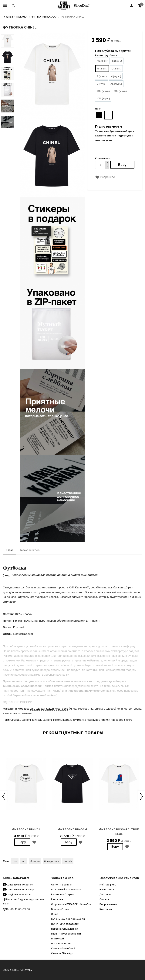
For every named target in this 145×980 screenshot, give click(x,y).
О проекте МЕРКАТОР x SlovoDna (71, 904)
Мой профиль (108, 885)
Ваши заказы (108, 889)
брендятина (52, 861)
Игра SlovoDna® (61, 943)
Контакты (106, 909)
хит (24, 861)
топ (15, 861)
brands (68, 861)
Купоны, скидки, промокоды (68, 919)
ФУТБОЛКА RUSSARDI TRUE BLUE (119, 831)
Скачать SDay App (62, 953)
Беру (22, 842)
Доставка (106, 894)
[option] (26, 793)
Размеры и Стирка (62, 894)
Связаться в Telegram (18, 885)
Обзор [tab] (10, 550)
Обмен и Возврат (62, 885)
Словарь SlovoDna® (63, 948)
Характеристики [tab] (30, 550)
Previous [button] (4, 796)
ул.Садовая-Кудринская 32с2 (49, 709)
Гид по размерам (108, 126)
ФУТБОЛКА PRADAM (72, 829)
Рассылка (57, 899)
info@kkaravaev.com (17, 894)
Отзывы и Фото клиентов (67, 889)
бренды (35, 861)
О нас (55, 914)
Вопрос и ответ (109, 904)
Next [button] (141, 796)
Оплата (104, 899)
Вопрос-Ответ (60, 909)
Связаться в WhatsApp (18, 889)
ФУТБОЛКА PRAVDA (26, 829)
